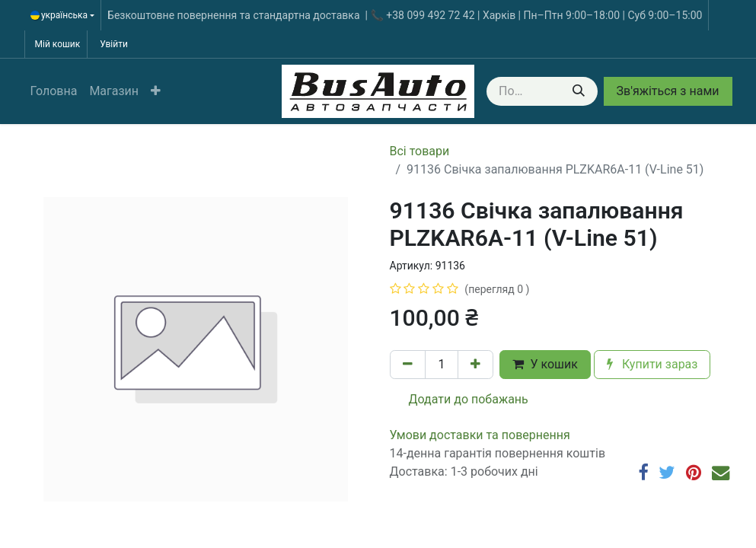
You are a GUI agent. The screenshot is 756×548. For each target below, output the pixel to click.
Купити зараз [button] (652, 364)
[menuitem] (54, 91)
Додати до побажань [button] (459, 399)
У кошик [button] (545, 364)
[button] (156, 91)
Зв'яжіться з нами (668, 91)
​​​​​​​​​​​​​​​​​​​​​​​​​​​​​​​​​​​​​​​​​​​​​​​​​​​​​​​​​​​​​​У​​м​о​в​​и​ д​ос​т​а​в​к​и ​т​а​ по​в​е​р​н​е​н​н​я (480, 435)
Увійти (114, 44)
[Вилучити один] (408, 365)
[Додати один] (475, 365)
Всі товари (420, 151)
